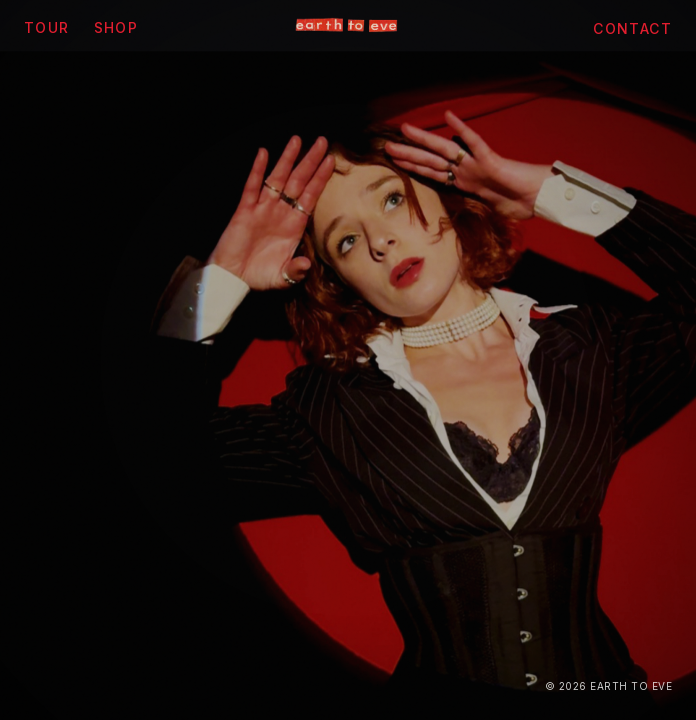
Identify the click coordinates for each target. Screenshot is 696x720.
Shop (116, 27)
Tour (47, 27)
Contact (632, 28)
